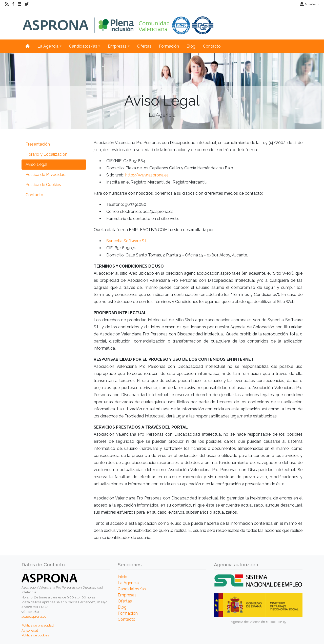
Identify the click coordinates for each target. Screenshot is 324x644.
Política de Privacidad (46, 175)
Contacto (212, 46)
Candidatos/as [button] (83, 46)
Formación (169, 46)
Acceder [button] (308, 4)
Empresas (127, 595)
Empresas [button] (117, 46)
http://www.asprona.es (147, 175)
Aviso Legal (36, 164)
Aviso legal (30, 630)
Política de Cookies (43, 185)
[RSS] (7, 4)
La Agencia (128, 583)
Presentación (38, 144)
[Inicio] (118, 22)
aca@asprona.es (34, 617)
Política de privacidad (38, 625)
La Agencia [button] (48, 46)
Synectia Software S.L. (127, 241)
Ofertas (144, 46)
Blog (191, 46)
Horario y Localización (46, 154)
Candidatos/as (132, 589)
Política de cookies (35, 635)
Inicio (123, 577)
